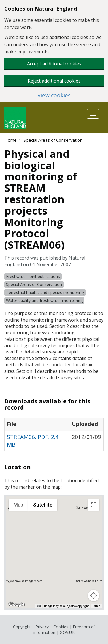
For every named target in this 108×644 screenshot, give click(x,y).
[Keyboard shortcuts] (39, 606)
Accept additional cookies (54, 64)
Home (11, 140)
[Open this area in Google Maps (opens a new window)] (17, 604)
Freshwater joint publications (33, 276)
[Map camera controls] (94, 596)
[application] (54, 552)
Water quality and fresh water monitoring (44, 300)
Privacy (42, 627)
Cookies (61, 627)
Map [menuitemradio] (18, 505)
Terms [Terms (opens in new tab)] (96, 606)
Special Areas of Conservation (53, 140)
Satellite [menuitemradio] (43, 505)
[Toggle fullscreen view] (94, 505)
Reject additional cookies (54, 81)
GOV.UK (67, 632)
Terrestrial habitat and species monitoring (45, 292)
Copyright (22, 627)
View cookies (54, 95)
